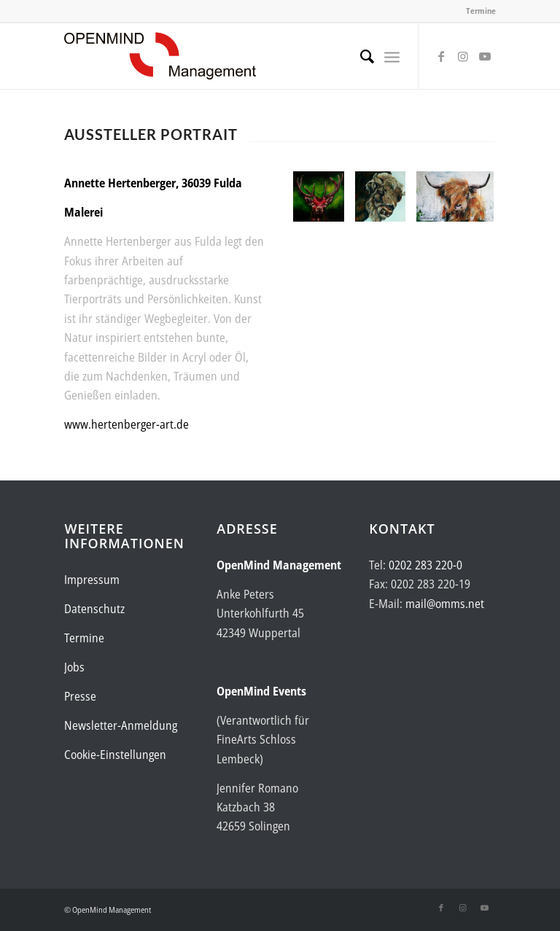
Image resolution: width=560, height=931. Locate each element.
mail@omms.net (445, 604)
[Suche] (360, 56)
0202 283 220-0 (425, 565)
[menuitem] (360, 56)
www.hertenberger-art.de (127, 424)
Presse (80, 696)
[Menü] (392, 56)
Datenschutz (94, 609)
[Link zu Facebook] (441, 56)
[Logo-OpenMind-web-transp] (160, 56)
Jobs (74, 667)
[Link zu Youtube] (485, 56)
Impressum (92, 580)
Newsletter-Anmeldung (121, 725)
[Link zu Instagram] (463, 56)
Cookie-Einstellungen (115, 755)
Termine (481, 11)
